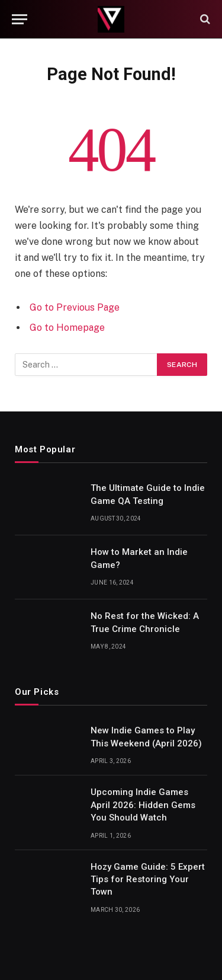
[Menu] (20, 19)
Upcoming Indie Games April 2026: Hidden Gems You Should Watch (143, 805)
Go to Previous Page (75, 307)
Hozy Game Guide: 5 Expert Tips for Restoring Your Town (148, 880)
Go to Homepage (67, 328)
